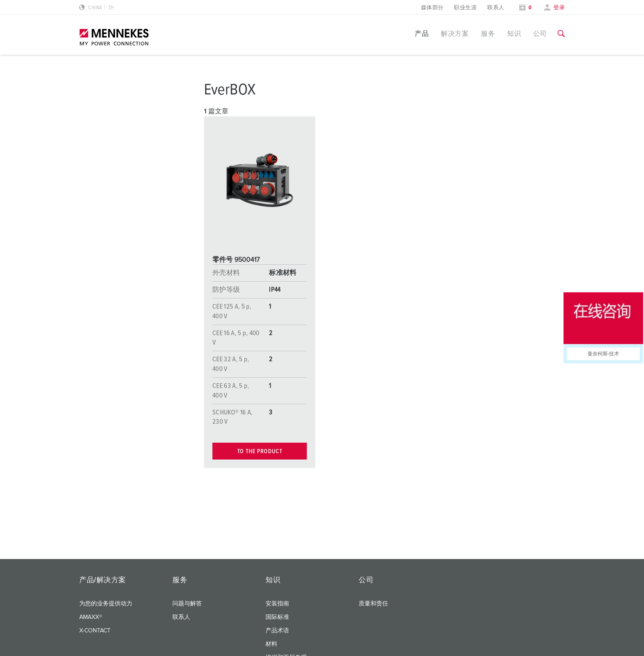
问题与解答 (187, 604)
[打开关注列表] (526, 8)
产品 (422, 34)
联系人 (496, 8)
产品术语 (277, 631)
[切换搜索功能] (561, 34)
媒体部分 (432, 8)
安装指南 (277, 604)
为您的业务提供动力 (106, 604)
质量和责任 (373, 604)
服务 (488, 34)
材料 (271, 644)
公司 (540, 34)
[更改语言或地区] (97, 8)
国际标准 (277, 617)
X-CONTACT (95, 631)
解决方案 (455, 34)
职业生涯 (465, 8)
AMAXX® (91, 617)
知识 (514, 34)
